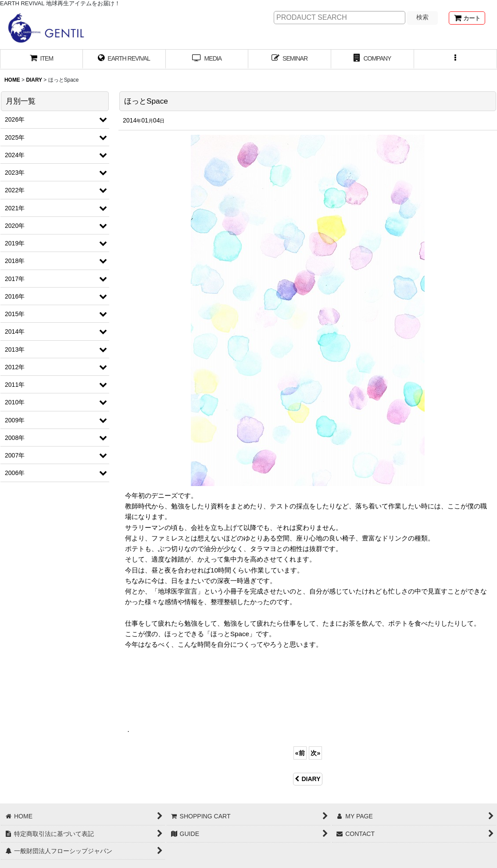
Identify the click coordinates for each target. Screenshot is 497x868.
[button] (456, 59)
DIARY (307, 779)
